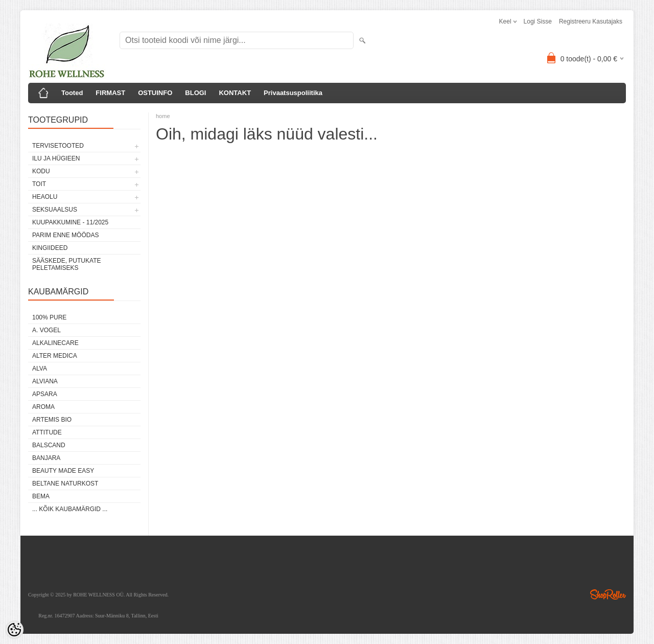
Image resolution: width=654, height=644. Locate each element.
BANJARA (46, 458)
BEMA (41, 496)
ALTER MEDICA (55, 356)
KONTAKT (235, 93)
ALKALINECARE (55, 343)
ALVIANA (45, 381)
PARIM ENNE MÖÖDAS (65, 235)
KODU (41, 171)
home (163, 116)
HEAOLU (45, 197)
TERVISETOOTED (58, 146)
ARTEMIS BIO (52, 420)
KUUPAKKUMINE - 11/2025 (70, 222)
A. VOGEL (46, 330)
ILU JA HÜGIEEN (56, 158)
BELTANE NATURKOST (65, 484)
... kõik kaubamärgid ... (70, 509)
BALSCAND (49, 445)
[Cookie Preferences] (14, 630)
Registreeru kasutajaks (591, 21)
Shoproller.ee (608, 594)
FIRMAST (110, 93)
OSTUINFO (155, 93)
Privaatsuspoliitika (293, 93)
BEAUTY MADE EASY (63, 471)
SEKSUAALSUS (55, 210)
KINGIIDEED (50, 248)
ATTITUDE (47, 432)
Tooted (72, 93)
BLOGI (195, 93)
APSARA (45, 394)
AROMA (43, 407)
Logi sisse (538, 21)
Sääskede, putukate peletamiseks (66, 264)
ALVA (40, 369)
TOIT (39, 184)
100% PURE (49, 317)
